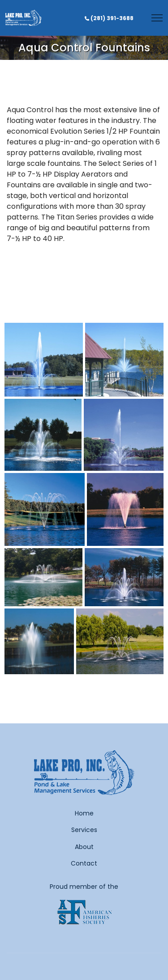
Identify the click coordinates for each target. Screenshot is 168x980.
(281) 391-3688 (112, 18)
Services (84, 830)
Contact (84, 863)
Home (84, 813)
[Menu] (157, 18)
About (84, 847)
